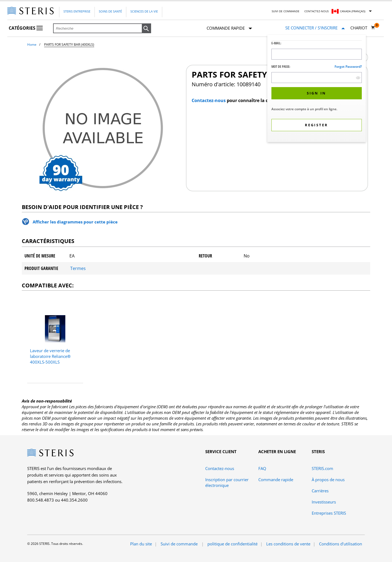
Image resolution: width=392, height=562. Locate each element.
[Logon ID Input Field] (317, 54)
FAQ (262, 468)
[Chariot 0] (363, 28)
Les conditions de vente (288, 544)
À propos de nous (328, 480)
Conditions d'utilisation (341, 544)
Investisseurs (324, 502)
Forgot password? (348, 67)
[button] (146, 29)
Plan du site (141, 544)
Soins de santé (110, 11)
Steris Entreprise (77, 11)
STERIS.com (322, 468)
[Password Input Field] (317, 78)
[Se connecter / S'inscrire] (315, 28)
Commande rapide (229, 28)
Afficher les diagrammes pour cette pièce (75, 222)
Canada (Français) (353, 11)
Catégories (26, 28)
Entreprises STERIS (329, 513)
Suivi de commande (286, 11)
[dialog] (317, 89)
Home (32, 44)
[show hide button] (358, 78)
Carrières (320, 491)
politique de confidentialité (232, 544)
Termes (78, 268)
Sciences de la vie (144, 11)
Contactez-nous (316, 11)
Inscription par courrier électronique (227, 482)
